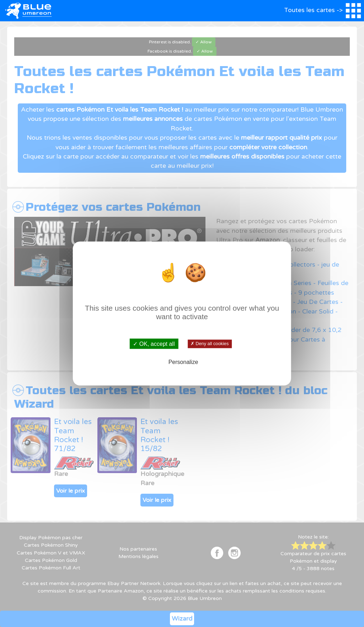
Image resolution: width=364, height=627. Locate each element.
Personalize (183, 362)
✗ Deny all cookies (210, 344)
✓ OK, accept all (154, 344)
